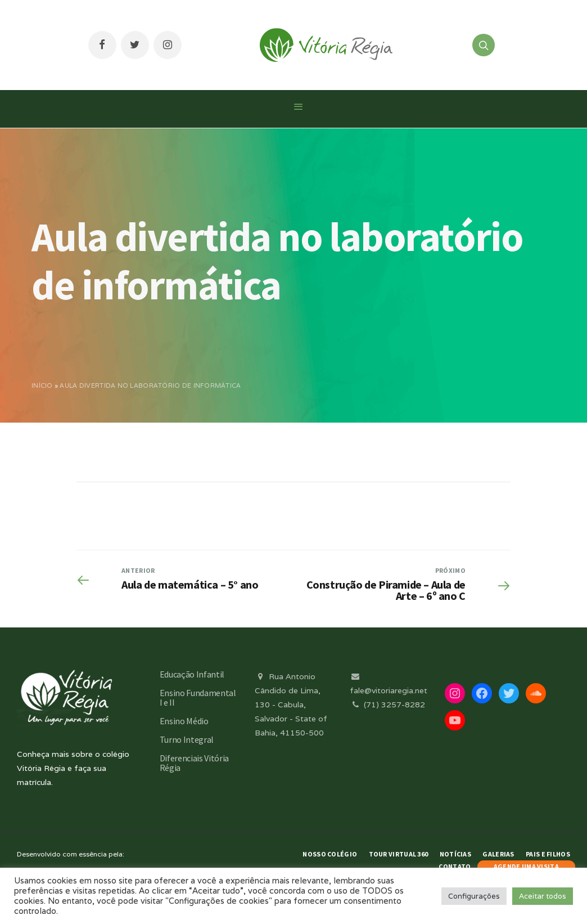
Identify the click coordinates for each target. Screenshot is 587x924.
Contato (455, 866)
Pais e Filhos (548, 854)
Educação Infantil (192, 674)
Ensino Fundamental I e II (198, 698)
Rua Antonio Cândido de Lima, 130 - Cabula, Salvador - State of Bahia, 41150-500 (291, 705)
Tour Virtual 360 (399, 854)
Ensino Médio (184, 721)
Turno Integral (187, 739)
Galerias (498, 854)
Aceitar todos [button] (543, 896)
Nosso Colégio (330, 854)
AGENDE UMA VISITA (526, 866)
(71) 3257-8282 (387, 705)
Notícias (455, 854)
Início (42, 385)
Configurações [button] (474, 896)
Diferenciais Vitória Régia (195, 763)
